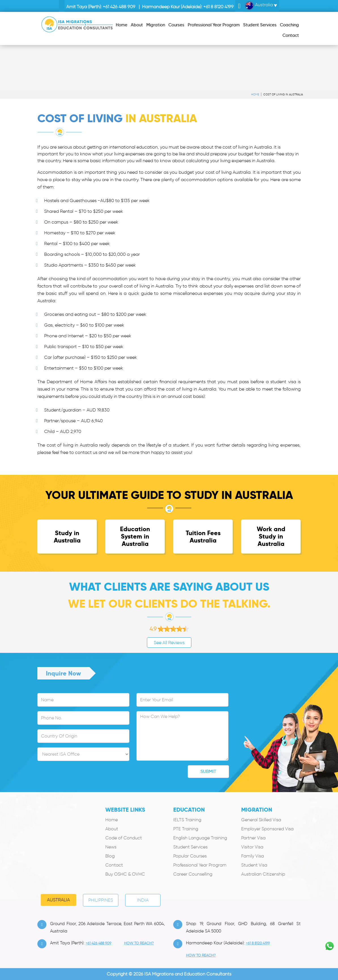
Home (255, 94)
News (111, 847)
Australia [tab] (58, 900)
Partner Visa (253, 838)
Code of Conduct (124, 838)
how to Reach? (139, 943)
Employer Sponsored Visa (267, 829)
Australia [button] (259, 6)
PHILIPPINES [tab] (101, 900)
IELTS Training (187, 820)
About (112, 829)
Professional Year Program (200, 865)
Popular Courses (190, 856)
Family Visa (253, 856)
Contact (114, 865)
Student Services (190, 847)
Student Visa (254, 865)
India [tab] (143, 900)
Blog (110, 856)
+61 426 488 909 (119, 7)
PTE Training (186, 829)
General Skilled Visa (261, 820)
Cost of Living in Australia (283, 94)
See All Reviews (169, 643)
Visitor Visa (252, 847)
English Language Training (200, 838)
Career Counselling (193, 874)
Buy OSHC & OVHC (125, 874)
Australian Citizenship (263, 874)
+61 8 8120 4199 (218, 7)
